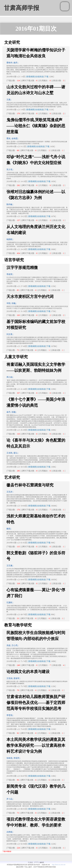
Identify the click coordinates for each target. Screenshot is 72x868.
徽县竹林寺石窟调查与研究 (30, 485)
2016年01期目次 (36, 29)
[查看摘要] (30, 77)
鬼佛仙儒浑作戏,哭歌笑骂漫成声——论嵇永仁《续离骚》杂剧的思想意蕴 (36, 126)
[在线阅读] (39, 77)
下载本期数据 (7, 851)
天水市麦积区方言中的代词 (30, 297)
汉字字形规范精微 (22, 268)
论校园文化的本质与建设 (28, 672)
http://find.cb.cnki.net (59, 865)
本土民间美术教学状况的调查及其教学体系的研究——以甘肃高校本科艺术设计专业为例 (36, 745)
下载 (47, 77)
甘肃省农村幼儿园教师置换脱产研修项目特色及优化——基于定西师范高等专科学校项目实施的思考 (36, 703)
